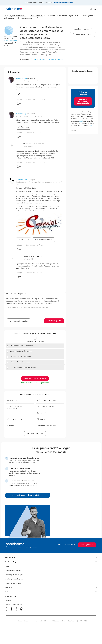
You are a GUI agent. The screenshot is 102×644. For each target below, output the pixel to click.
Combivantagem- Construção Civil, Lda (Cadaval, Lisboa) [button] (37, 182)
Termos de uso (23, 621)
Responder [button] (24, 94)
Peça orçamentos (87, 545)
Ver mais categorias (35, 433)
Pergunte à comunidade (18, 16)
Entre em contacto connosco (14, 604)
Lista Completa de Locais (13, 583)
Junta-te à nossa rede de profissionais (28, 495)
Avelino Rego (21, 78)
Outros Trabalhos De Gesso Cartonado (24, 367)
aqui (81, 121)
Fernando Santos (22, 180)
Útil (19, 104)
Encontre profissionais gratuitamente (83, 101)
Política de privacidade (40, 621)
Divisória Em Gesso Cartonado (21, 351)
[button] (9, 30)
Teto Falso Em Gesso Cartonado (21, 346)
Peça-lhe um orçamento (43, 240)
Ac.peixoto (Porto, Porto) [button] (25, 81)
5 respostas (25, 59)
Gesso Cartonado (36, 16)
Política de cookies (58, 621)
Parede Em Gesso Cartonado (20, 357)
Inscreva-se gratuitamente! (63, 3)
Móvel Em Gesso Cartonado (20, 362)
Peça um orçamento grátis (35, 378)
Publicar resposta (54, 321)
